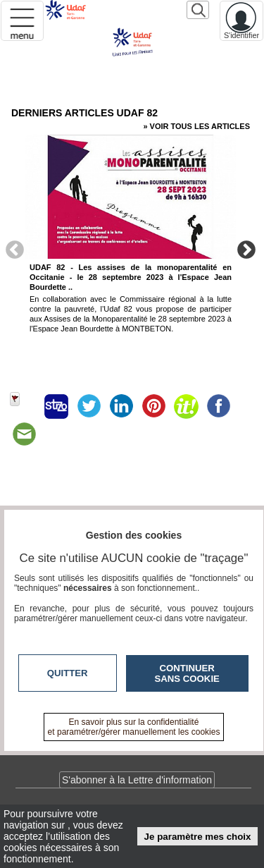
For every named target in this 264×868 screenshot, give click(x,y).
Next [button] (246, 249)
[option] (131, 247)
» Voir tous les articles (196, 126)
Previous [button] (15, 249)
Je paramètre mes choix (198, 837)
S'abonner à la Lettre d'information (137, 780)
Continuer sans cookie (187, 673)
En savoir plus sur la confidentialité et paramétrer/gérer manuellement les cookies (134, 727)
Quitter (68, 673)
